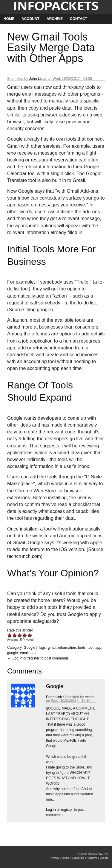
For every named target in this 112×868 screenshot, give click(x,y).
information (67, 648)
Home (9, 19)
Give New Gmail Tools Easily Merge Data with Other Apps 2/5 (15, 635)
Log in (17, 658)
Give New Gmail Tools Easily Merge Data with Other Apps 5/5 (30, 635)
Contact (79, 19)
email (24, 653)
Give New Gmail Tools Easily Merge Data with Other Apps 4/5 (25, 635)
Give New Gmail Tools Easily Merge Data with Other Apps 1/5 (10, 635)
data (34, 653)
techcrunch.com (24, 556)
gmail (52, 648)
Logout (104, 858)
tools (82, 648)
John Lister (38, 79)
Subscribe (78, 858)
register (33, 658)
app (98, 648)
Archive (55, 19)
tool (90, 648)
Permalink (54, 697)
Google (29, 648)
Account (30, 19)
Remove (92, 858)
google (13, 653)
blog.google (39, 310)
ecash (90, 697)
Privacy (55, 858)
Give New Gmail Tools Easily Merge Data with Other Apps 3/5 (20, 635)
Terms (65, 858)
